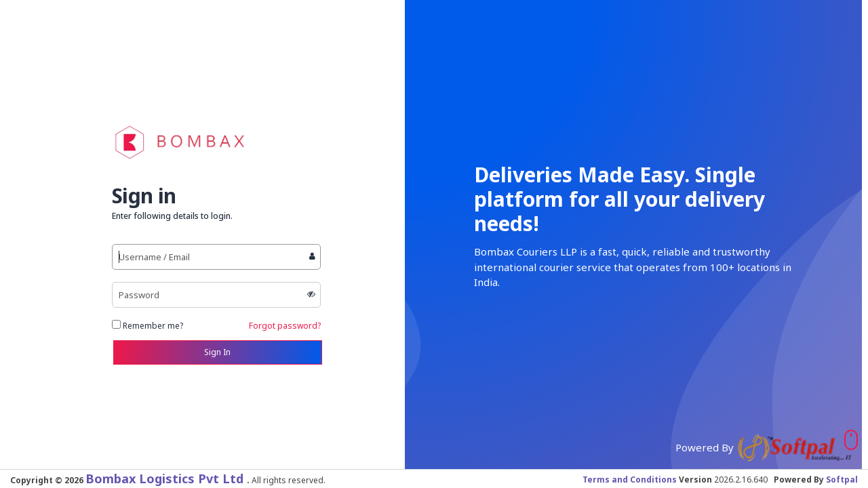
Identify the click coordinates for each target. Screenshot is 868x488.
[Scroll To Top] (851, 440)
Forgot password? (285, 326)
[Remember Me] (116, 324)
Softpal (842, 480)
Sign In (217, 352)
